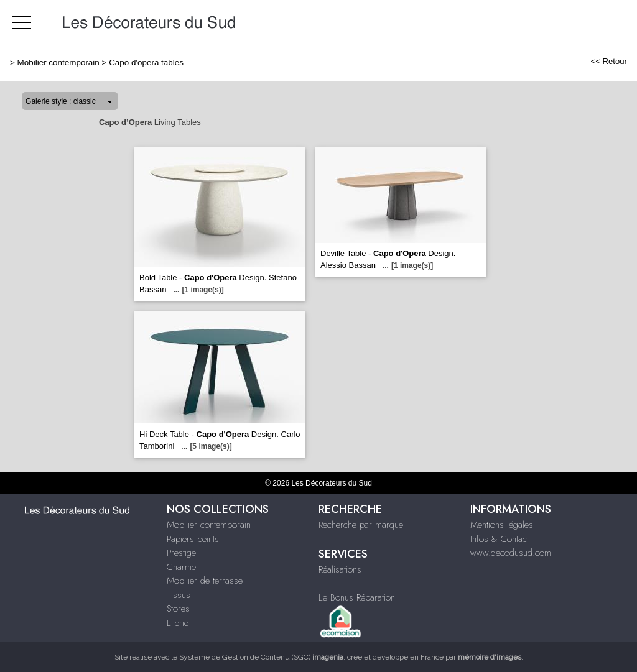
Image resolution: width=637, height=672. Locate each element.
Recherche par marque (361, 525)
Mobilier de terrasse (205, 581)
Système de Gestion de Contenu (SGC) (261, 657)
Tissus (179, 595)
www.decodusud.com (511, 553)
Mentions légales (502, 525)
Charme (181, 567)
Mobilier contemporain (58, 62)
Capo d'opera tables (146, 62)
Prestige (181, 553)
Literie (178, 623)
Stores (178, 609)
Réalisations (340, 569)
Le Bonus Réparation (357, 597)
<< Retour (609, 61)
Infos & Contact (500, 539)
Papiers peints (193, 539)
